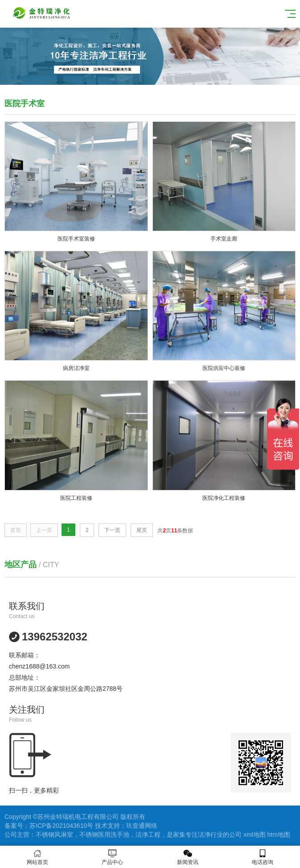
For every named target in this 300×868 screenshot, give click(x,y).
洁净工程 (148, 835)
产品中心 (112, 857)
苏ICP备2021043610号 (61, 826)
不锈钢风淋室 (54, 835)
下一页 (112, 530)
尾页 (142, 530)
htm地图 (279, 835)
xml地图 (255, 835)
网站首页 (37, 857)
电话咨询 (263, 857)
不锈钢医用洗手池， (107, 835)
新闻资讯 (188, 857)
